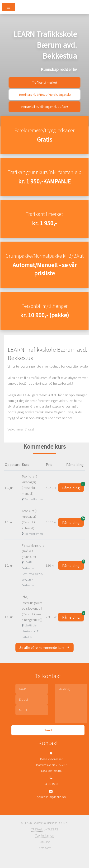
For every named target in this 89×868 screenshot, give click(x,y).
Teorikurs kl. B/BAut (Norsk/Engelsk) (45, 95)
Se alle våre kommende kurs (44, 647)
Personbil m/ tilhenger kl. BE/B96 (45, 107)
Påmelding (73, 487)
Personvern (44, 848)
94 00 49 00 (51, 784)
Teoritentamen (44, 835)
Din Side (45, 842)
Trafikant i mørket (45, 82)
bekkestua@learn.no (51, 797)
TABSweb (37, 829)
